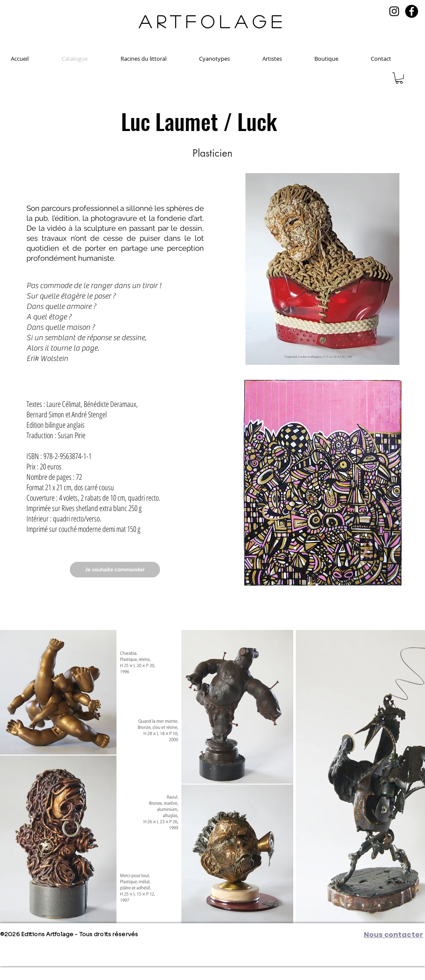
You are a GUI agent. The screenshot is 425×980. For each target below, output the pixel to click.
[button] (399, 78)
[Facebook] (412, 11)
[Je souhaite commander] (115, 570)
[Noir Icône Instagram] (394, 11)
